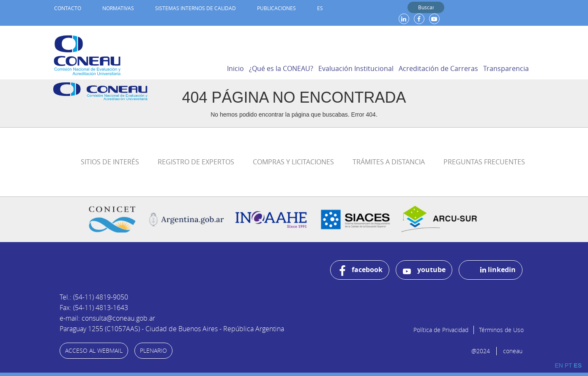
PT (569, 365)
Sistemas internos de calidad (196, 8)
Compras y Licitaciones (293, 162)
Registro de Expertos (196, 162)
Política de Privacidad (441, 330)
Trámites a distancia (389, 162)
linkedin (498, 270)
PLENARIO (153, 350)
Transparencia (506, 68)
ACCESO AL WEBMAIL (94, 350)
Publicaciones (276, 8)
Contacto (68, 8)
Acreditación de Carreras (438, 68)
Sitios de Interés (110, 162)
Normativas (118, 8)
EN (559, 365)
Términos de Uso (501, 330)
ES (320, 8)
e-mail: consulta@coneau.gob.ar (107, 318)
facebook (361, 271)
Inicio (235, 68)
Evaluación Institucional (356, 68)
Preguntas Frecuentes (484, 162)
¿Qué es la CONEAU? (281, 68)
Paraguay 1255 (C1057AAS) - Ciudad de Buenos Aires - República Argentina (172, 329)
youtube (424, 270)
